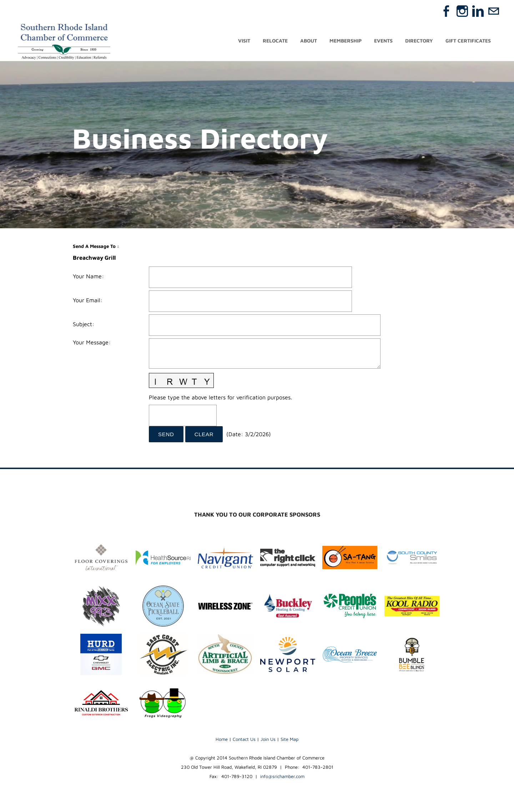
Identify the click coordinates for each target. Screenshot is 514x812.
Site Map (289, 741)
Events (383, 42)
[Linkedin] (478, 11)
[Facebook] (447, 11)
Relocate (275, 42)
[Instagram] (462, 11)
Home (222, 741)
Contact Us (244, 741)
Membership (346, 42)
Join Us (268, 741)
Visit (244, 42)
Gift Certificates (468, 42)
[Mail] (494, 11)
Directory (419, 42)
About (309, 42)
